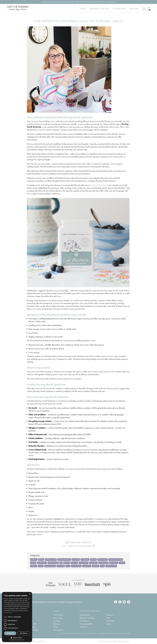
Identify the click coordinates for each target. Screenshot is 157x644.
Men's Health (84, 563)
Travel (103, 566)
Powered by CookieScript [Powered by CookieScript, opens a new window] (17, 640)
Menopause (94, 563)
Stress (68, 566)
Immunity (67, 563)
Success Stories (77, 566)
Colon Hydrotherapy (65, 559)
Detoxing (94, 559)
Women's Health (112, 566)
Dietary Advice (103, 559)
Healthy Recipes (53, 563)
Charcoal (83, 627)
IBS (61, 563)
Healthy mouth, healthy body (79, 542)
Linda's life (75, 563)
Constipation (85, 559)
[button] (17, 638)
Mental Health (104, 563)
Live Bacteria (85, 615)
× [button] (30, 594)
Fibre (108, 618)
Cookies (43, 641)
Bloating (41, 559)
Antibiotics (34, 559)
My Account (144, 9)
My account (58, 618)
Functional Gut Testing (116, 559)
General (33, 563)
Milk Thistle (110, 621)
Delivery (57, 624)
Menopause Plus (86, 624)
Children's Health (51, 559)
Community (76, 559)
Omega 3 (110, 615)
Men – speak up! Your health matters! (78, 546)
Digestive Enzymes (87, 618)
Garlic (109, 624)
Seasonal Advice (50, 566)
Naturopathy (114, 563)
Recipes (41, 566)
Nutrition (123, 563)
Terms (34, 641)
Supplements (87, 566)
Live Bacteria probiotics (99, 185)
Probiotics (34, 566)
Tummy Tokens (33, 630)
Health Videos (42, 563)
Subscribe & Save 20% (101, 9)
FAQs (55, 627)
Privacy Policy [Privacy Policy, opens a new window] (8, 613)
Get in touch (58, 615)
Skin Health (61, 566)
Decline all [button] (24, 633)
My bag (57, 621)
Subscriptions (58, 630)
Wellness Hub (120, 9)
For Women (84, 621)
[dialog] (17, 617)
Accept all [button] (10, 633)
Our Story (134, 9)
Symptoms (96, 566)
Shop (86, 9)
